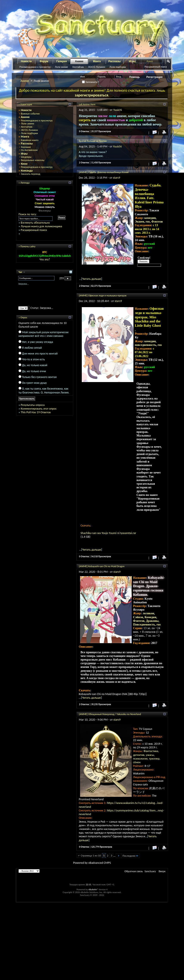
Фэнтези (157, 222)
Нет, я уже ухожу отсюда (37, 342)
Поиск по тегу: (28, 214)
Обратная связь (134, 871)
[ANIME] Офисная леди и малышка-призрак (103, 296)
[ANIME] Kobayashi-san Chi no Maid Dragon (102, 566)
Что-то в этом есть (33, 359)
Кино (24, 164)
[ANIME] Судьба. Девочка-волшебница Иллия (104, 172)
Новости (26, 61)
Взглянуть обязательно (35, 223)
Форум (44, 61)
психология (140, 759)
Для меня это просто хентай (40, 354)
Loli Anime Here (87, 104)
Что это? (45, 259)
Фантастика (151, 751)
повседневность (145, 345)
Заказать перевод (30, 174)
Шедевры (26, 157)
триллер (154, 759)
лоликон (148, 613)
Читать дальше (92, 279)
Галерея (62, 61)
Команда (27, 171)
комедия (150, 218)
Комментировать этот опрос (39, 409)
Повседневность (144, 625)
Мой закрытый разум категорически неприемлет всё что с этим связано (43, 334)
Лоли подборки (118, 67)
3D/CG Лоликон (97, 67)
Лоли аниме (61, 67)
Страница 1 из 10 (91, 855)
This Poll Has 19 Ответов (36, 412)
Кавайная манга (30, 140)
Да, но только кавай (35, 365)
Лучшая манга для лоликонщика (41, 226)
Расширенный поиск (156, 67)
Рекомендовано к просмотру (35, 67)
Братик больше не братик (93, 141)
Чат (21, 272)
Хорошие (26, 147)
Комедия (150, 617)
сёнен (137, 762)
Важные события (30, 114)
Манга (97, 61)
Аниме (79, 61)
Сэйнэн (138, 617)
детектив (139, 755)
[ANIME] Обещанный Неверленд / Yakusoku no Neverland (110, 714)
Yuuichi (118, 110)
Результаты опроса (33, 405)
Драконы (152, 621)
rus (148, 222)
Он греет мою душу (34, 383)
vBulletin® (93, 889)
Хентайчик (78, 67)
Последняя (131, 856)
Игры (24, 154)
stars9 (117, 178)
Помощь (135, 77)
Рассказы (115, 61)
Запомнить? (90, 82)
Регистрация (154, 77)
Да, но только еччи (34, 371)
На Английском (29, 150)
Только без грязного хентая (39, 377)
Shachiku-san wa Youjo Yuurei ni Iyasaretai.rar (108, 533)
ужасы (150, 755)
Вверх (162, 871)
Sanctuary (150, 871)
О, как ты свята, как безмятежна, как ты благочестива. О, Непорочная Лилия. (44, 390)
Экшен (139, 222)
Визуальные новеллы (33, 160)
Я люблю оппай (32, 348)
